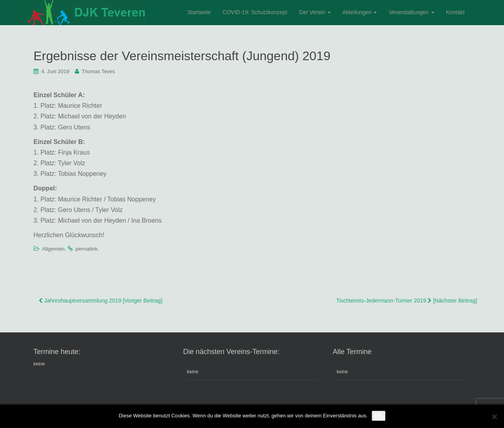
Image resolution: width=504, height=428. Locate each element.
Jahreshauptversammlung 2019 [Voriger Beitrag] (100, 301)
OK (379, 416)
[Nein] (494, 417)
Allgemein (53, 249)
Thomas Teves (98, 71)
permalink (87, 249)
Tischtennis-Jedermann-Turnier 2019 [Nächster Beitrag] (407, 301)
